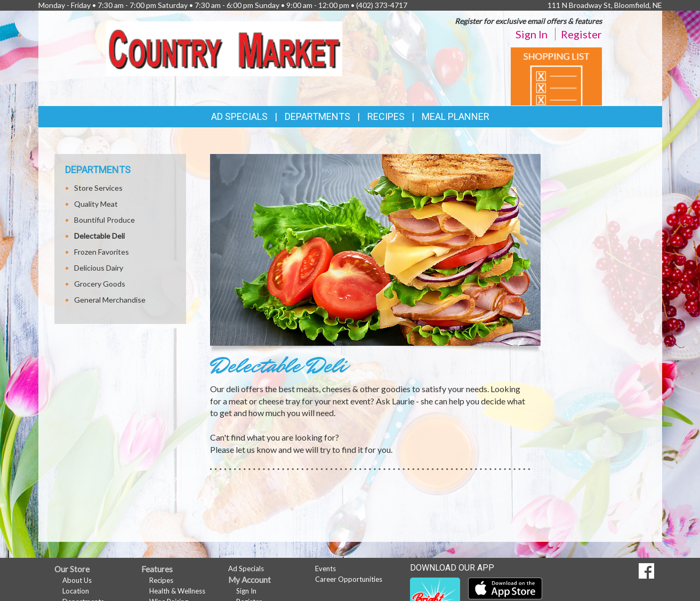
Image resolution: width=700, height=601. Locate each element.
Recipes (386, 116)
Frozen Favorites (102, 252)
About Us (77, 580)
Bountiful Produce (104, 220)
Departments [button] (317, 116)
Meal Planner (456, 116)
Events (325, 568)
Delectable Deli (99, 236)
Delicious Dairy (99, 268)
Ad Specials (239, 116)
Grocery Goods (100, 284)
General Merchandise (110, 300)
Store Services (98, 188)
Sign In (532, 34)
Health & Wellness (177, 591)
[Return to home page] (224, 48)
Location (76, 591)
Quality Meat (96, 204)
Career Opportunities (349, 579)
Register (581, 34)
